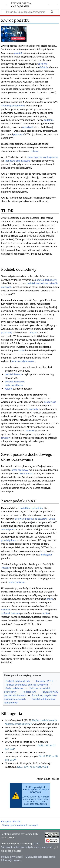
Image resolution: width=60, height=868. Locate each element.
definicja (44, 67)
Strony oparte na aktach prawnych (20, 825)
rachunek (6, 609)
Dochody (33, 409)
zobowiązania (8, 529)
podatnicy (18, 134)
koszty (33, 332)
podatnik (48, 120)
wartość (30, 430)
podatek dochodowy (46, 280)
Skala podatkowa (14, 688)
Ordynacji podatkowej (13, 105)
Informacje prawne (11, 860)
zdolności (43, 64)
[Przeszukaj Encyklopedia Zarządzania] (30, 12)
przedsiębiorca (9, 540)
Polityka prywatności (12, 857)
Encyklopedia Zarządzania (21, 5)
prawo (50, 599)
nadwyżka (47, 555)
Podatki (17, 821)
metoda (6, 568)
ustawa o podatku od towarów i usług (35, 519)
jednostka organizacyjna (18, 161)
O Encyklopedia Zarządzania (40, 857)
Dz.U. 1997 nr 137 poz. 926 (32, 767)
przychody (7, 332)
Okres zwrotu (26, 473)
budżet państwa (17, 582)
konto (21, 350)
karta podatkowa (14, 385)
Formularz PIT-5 (45, 681)
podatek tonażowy (15, 381)
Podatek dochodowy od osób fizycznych (27, 685)
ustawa (35, 151)
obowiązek (28, 127)
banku (46, 613)
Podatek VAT (29, 692)
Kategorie (6, 821)
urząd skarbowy (20, 470)
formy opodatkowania (23, 361)
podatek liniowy (13, 374)
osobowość (50, 402)
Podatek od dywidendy (18, 681)
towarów (6, 438)
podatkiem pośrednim (31, 508)
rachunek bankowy (10, 613)
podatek (18, 53)
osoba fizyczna (34, 157)
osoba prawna (51, 157)
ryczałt (8, 389)
